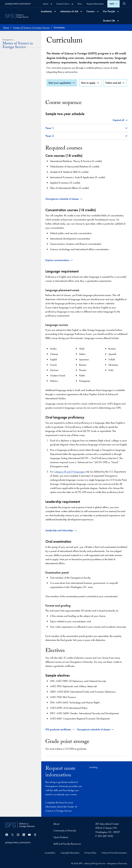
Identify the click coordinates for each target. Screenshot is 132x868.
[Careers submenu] (98, 12)
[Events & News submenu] (72, 4)
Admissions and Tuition (14, 84)
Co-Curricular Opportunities (17, 72)
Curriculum (10, 56)
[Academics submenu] (55, 12)
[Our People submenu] (118, 12)
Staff (7, 124)
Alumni (9, 128)
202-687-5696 (105, 836)
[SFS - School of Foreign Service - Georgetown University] (17, 16)
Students (9, 115)
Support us (10, 148)
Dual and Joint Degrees (17, 65)
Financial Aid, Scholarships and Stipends (21, 94)
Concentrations (13, 61)
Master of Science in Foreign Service (18, 46)
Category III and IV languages (69, 472)
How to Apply (12, 88)
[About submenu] (51, 4)
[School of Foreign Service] (20, 825)
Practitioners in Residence (18, 132)
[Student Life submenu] (118, 21)
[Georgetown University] (18, 4)
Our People (9, 110)
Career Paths (9, 103)
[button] (120, 120)
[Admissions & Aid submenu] (81, 12)
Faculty (9, 119)
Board (8, 137)
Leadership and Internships (19, 77)
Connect (7, 144)
